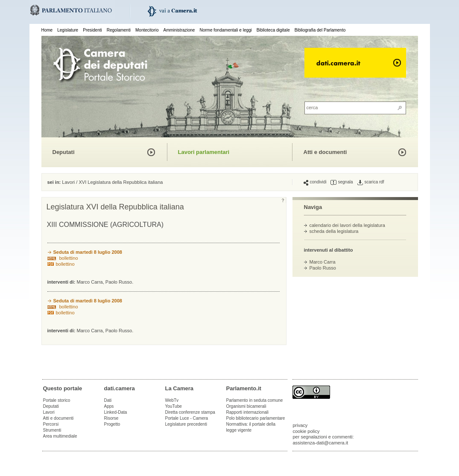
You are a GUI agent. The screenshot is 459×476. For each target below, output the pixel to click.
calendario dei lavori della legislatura (347, 225)
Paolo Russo (323, 268)
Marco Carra (323, 262)
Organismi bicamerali (246, 406)
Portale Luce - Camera (187, 418)
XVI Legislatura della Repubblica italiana (121, 182)
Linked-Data (116, 412)
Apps (109, 406)
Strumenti (52, 430)
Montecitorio (147, 30)
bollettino (69, 258)
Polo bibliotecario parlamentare (256, 418)
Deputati (64, 152)
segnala (342, 182)
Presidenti (92, 30)
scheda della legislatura (334, 231)
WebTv (172, 400)
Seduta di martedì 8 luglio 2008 (88, 252)
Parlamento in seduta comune (255, 400)
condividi (315, 182)
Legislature (68, 30)
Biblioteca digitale (273, 30)
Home (47, 30)
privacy (300, 425)
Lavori (68, 182)
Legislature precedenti (186, 424)
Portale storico (57, 400)
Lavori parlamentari (204, 152)
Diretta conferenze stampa (190, 412)
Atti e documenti (325, 152)
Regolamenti (119, 30)
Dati (108, 400)
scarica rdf (371, 182)
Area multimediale (60, 436)
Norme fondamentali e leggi (226, 30)
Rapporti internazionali (248, 412)
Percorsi (51, 424)
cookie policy (306, 431)
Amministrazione (179, 30)
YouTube (174, 406)
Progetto (112, 424)
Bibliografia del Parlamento (320, 30)
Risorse (111, 418)
